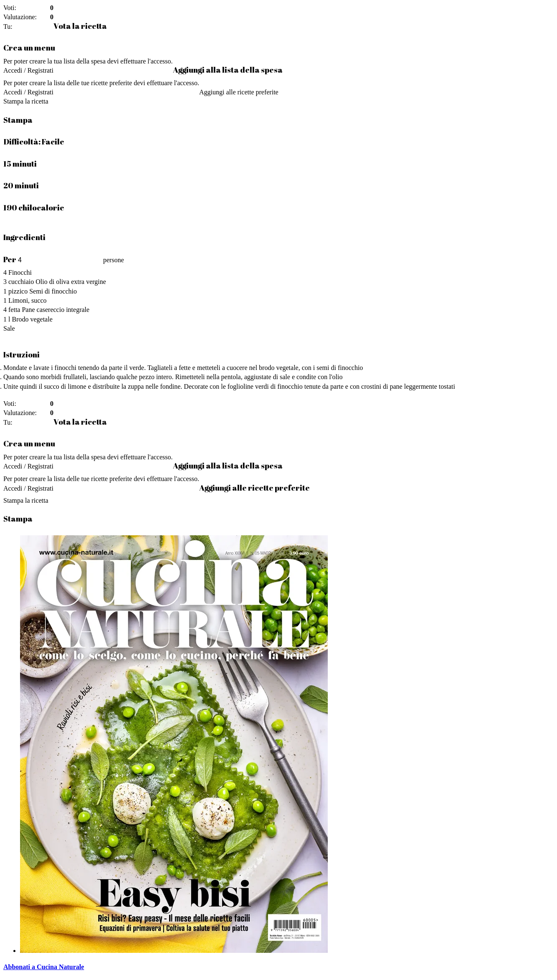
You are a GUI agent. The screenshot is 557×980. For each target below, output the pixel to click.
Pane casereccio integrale (56, 310)
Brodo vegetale (32, 319)
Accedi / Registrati (28, 70)
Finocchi (20, 272)
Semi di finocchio (53, 291)
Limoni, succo (28, 300)
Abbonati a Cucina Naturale (44, 967)
